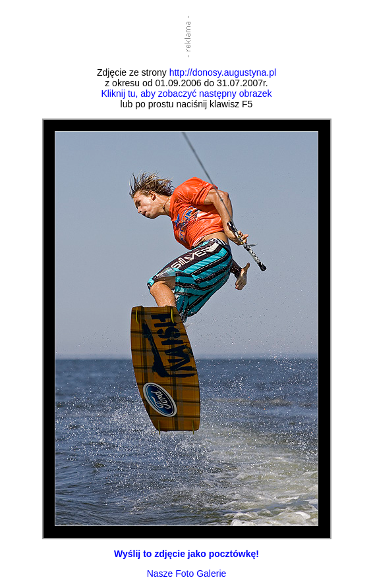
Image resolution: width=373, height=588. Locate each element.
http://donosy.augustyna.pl (223, 72)
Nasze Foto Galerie (187, 574)
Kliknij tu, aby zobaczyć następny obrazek (186, 94)
